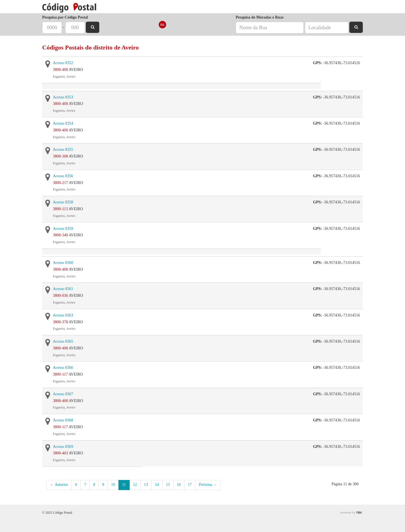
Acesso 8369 (63, 447)
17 (190, 485)
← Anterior (59, 485)
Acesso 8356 (63, 176)
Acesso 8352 (63, 63)
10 (113, 485)
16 (179, 485)
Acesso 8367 (63, 394)
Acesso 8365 (63, 341)
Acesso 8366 (63, 368)
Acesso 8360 (63, 263)
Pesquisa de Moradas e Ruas (260, 17)
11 (124, 485)
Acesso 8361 (63, 289)
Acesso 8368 (63, 420)
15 (168, 485)
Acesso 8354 (63, 123)
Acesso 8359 (63, 229)
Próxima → (208, 485)
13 (146, 485)
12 (135, 485)
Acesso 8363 (63, 315)
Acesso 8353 (63, 97)
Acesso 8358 (63, 202)
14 (157, 485)
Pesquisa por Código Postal (65, 17)
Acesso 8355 (63, 150)
